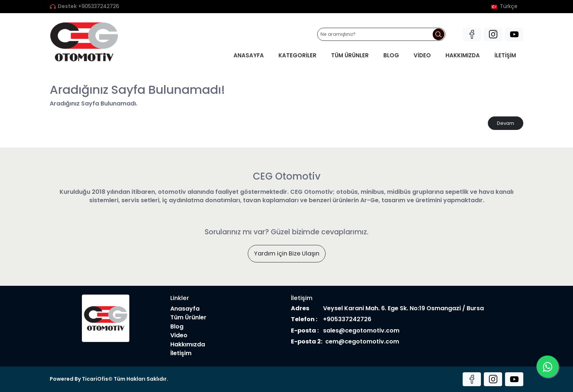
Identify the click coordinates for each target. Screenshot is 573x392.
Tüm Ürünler (350, 55)
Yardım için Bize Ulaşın (287, 253)
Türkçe (504, 6)
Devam (506, 123)
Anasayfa (249, 55)
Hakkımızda (463, 55)
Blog (391, 55)
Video (422, 55)
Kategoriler (297, 55)
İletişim (505, 55)
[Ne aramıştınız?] (381, 34)
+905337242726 (99, 6)
